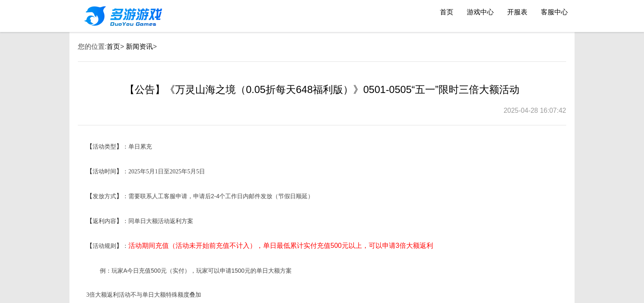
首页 (447, 12)
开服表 (517, 12)
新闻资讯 (139, 47)
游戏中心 (480, 12)
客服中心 (554, 12)
